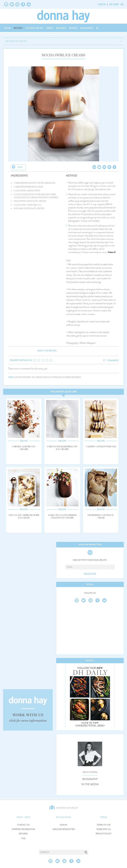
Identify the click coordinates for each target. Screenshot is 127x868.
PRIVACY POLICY (104, 834)
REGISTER (90, 574)
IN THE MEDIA (90, 784)
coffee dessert (23, 377)
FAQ (23, 838)
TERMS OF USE (104, 825)
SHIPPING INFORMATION (23, 829)
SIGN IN (63, 825)
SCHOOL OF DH (34, 28)
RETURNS (23, 834)
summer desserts (72, 377)
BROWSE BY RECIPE (16, 41)
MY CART (114, 4)
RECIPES (18, 28)
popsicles (57, 377)
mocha (47, 377)
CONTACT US (23, 825)
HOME (7, 28)
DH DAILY (61, 28)
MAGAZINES (87, 28)
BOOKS (73, 28)
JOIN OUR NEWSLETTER (63, 829)
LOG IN (102, 4)
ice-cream (37, 377)
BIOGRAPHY (90, 779)
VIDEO (50, 28)
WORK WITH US (104, 829)
